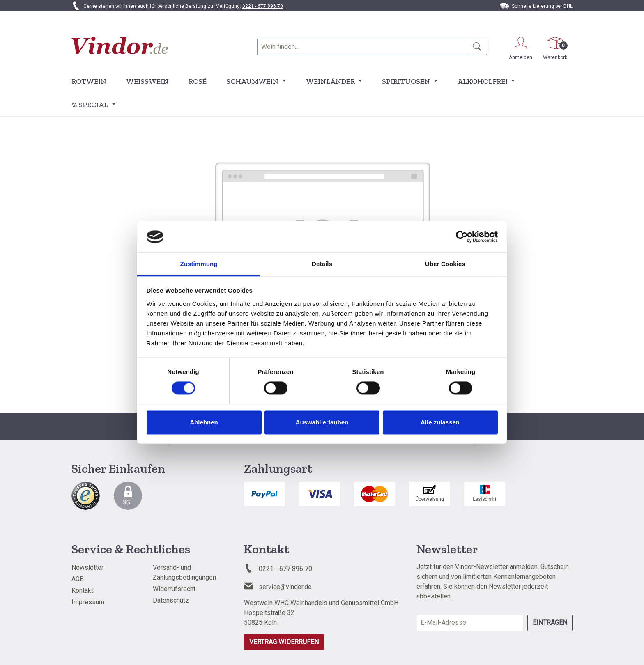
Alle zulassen (440, 422)
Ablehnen (204, 422)
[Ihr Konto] (521, 47)
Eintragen (550, 623)
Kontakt (82, 590)
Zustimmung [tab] (199, 264)
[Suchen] (477, 47)
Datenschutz (171, 600)
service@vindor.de (285, 587)
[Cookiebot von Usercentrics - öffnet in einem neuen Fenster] (462, 237)
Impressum (88, 602)
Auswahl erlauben (322, 422)
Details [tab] (322, 264)
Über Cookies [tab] (445, 264)
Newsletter (87, 568)
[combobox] (363, 47)
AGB (78, 579)
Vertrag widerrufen (284, 642)
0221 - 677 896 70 (263, 6)
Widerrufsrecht (174, 589)
